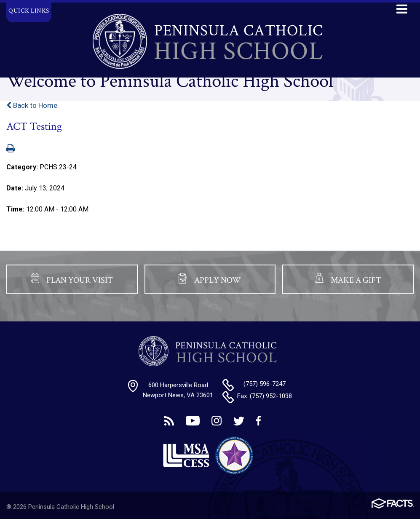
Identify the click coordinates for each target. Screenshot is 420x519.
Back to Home (32, 105)
